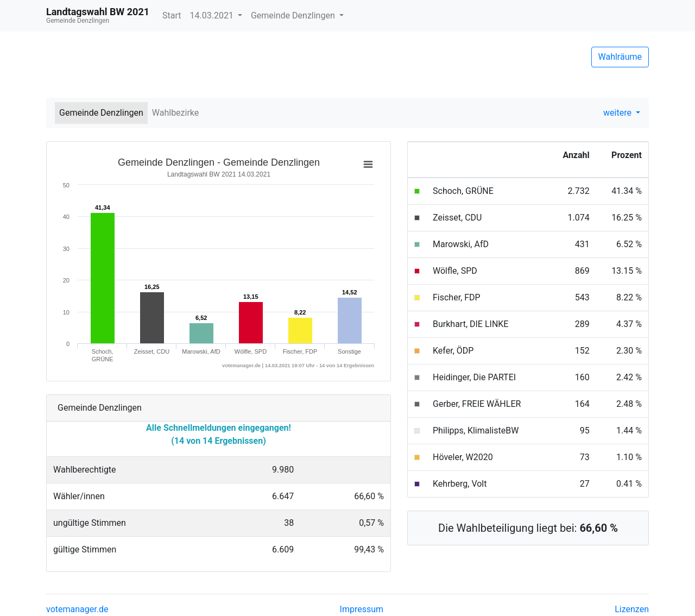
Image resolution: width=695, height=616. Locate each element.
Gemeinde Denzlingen (294, 15)
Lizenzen (632, 609)
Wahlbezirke (176, 113)
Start (172, 15)
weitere (618, 113)
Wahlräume (620, 57)
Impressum (362, 609)
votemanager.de (77, 609)
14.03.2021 (213, 15)
